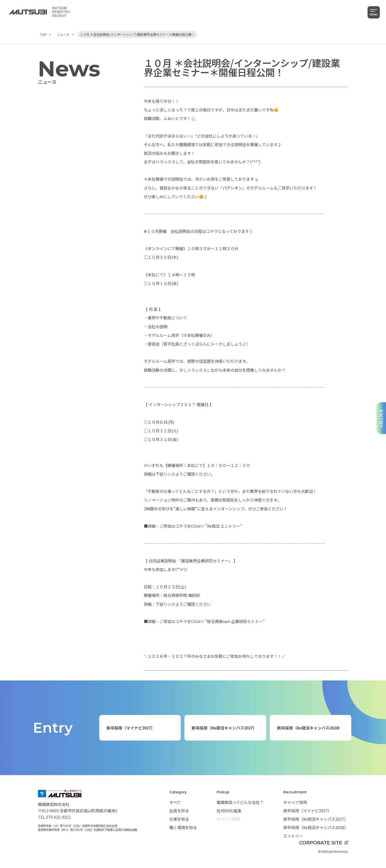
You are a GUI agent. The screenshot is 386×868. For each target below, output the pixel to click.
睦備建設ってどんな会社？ (240, 802)
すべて (175, 802)
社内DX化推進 (229, 811)
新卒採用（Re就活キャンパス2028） (310, 728)
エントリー (293, 836)
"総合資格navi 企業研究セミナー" (234, 621)
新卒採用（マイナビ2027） (131, 728)
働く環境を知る (183, 827)
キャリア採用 (295, 802)
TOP (43, 34)
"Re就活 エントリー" (223, 526)
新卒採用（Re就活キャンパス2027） (224, 728)
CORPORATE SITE (324, 843)
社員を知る (179, 811)
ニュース (63, 34)
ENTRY (381, 419)
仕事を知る (179, 819)
